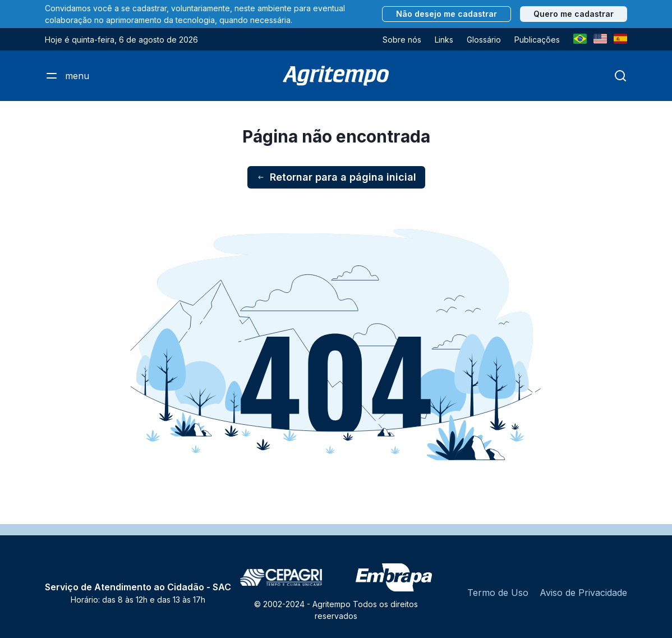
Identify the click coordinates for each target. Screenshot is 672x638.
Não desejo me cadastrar (447, 14)
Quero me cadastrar (574, 14)
